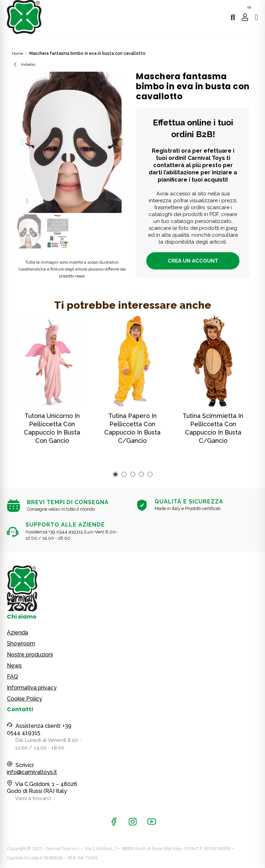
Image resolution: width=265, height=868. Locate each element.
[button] (22, 142)
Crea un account (193, 261)
